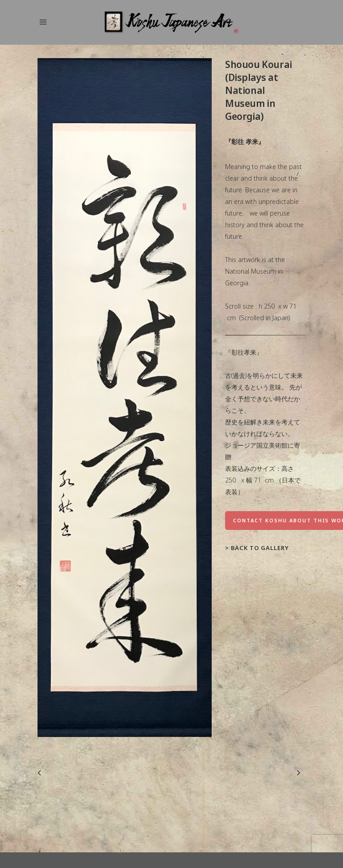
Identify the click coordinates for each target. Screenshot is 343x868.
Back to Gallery (260, 548)
